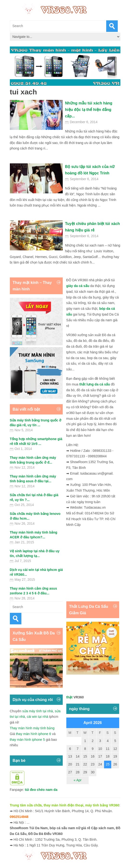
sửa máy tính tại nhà (38, 711)
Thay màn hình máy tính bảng (32, 728)
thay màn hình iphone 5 (27, 740)
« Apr (78, 780)
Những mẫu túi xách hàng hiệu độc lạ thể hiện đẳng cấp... (89, 110)
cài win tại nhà (38, 717)
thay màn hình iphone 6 (33, 734)
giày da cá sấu (78, 286)
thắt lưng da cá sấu (95, 384)
